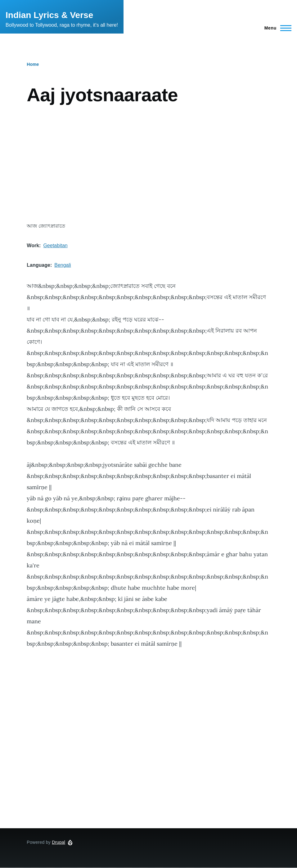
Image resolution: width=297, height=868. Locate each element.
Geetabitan (55, 245)
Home (33, 64)
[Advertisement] (148, 164)
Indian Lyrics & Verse (49, 15)
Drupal (58, 842)
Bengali (63, 265)
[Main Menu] (276, 28)
